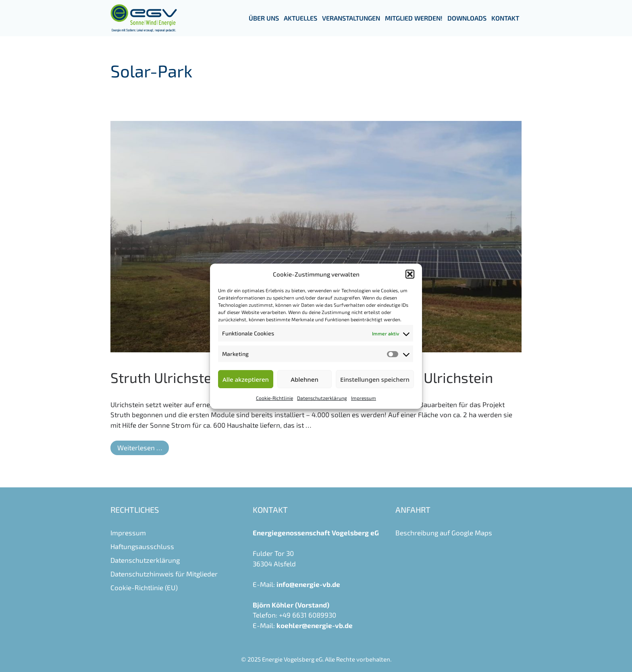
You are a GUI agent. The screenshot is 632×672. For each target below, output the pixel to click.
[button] (410, 274)
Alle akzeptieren (246, 379)
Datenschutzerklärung (322, 398)
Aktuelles (300, 18)
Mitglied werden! (414, 18)
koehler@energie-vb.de (315, 625)
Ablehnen (305, 379)
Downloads (467, 18)
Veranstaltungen (351, 18)
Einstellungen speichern (375, 379)
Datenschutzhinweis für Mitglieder (164, 574)
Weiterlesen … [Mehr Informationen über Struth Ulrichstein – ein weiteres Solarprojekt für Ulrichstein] (140, 447)
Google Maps (472, 533)
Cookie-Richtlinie (274, 398)
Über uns (264, 18)
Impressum (364, 398)
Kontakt (505, 18)
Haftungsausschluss (142, 546)
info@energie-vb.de (308, 584)
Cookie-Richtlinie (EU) (144, 587)
